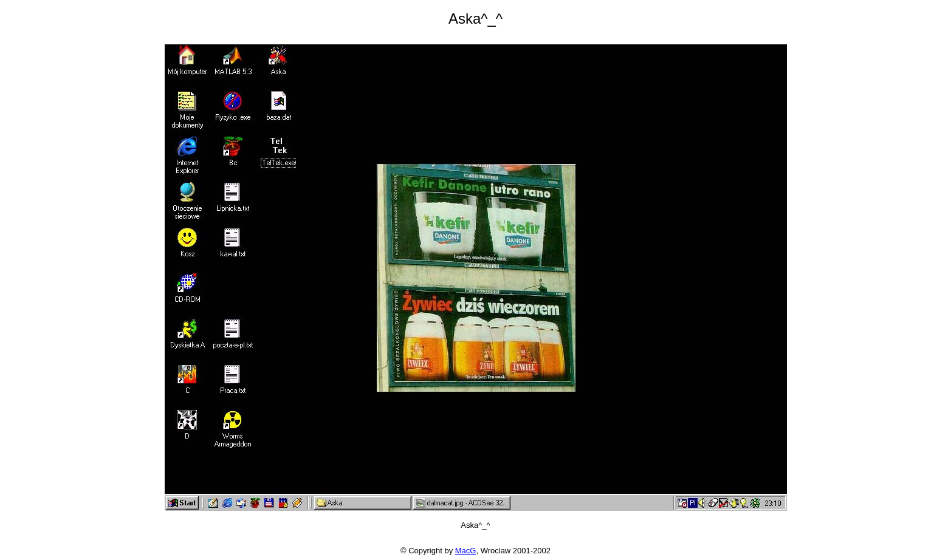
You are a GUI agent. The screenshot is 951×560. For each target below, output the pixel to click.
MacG (466, 551)
